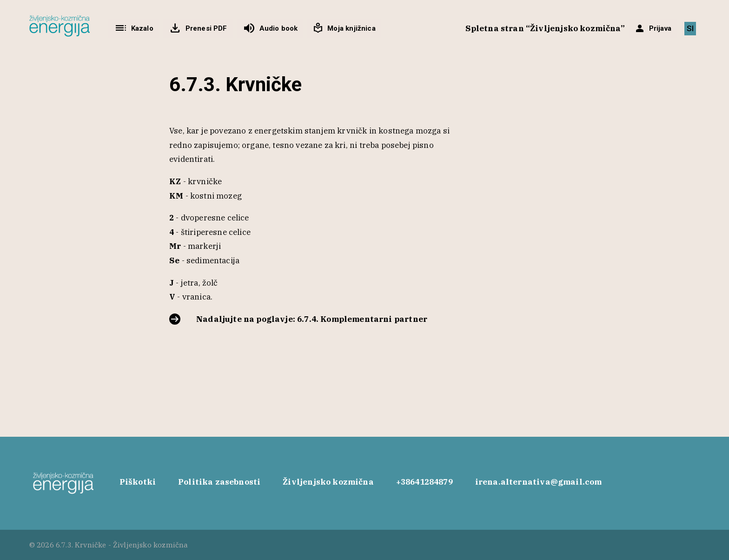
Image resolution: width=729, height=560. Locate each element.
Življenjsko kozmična (328, 482)
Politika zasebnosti (219, 482)
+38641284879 (424, 482)
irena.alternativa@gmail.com (539, 482)
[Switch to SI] (690, 29)
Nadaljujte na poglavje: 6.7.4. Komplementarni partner (312, 319)
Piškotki (138, 482)
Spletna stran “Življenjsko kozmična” (545, 28)
